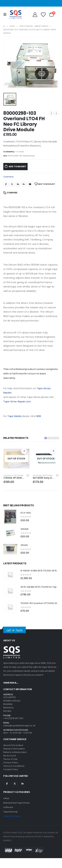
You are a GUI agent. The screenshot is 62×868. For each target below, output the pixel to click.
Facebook (6, 184)
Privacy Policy (11, 763)
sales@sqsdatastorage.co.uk (19, 726)
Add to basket (17, 166)
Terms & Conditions (14, 766)
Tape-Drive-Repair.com (17, 402)
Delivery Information (14, 749)
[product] (17, 459)
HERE (39, 416)
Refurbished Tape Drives (17, 803)
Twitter (12, 184)
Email (30, 184)
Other (6, 798)
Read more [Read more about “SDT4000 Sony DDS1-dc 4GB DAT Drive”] (53, 451)
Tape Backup (10, 812)
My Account (10, 756)
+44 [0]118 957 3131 (13, 718)
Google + (24, 184)
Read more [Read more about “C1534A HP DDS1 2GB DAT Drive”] (24, 451)
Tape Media (14, 416)
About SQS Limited (13, 745)
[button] (46, 438)
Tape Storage (18, 475)
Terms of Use (10, 759)
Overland (8, 177)
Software (8, 807)
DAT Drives (8, 475)
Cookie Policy (11, 769)
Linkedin (22, 784)
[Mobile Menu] (6, 14)
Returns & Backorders (15, 752)
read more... (11, 682)
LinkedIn (18, 184)
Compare (12, 193)
